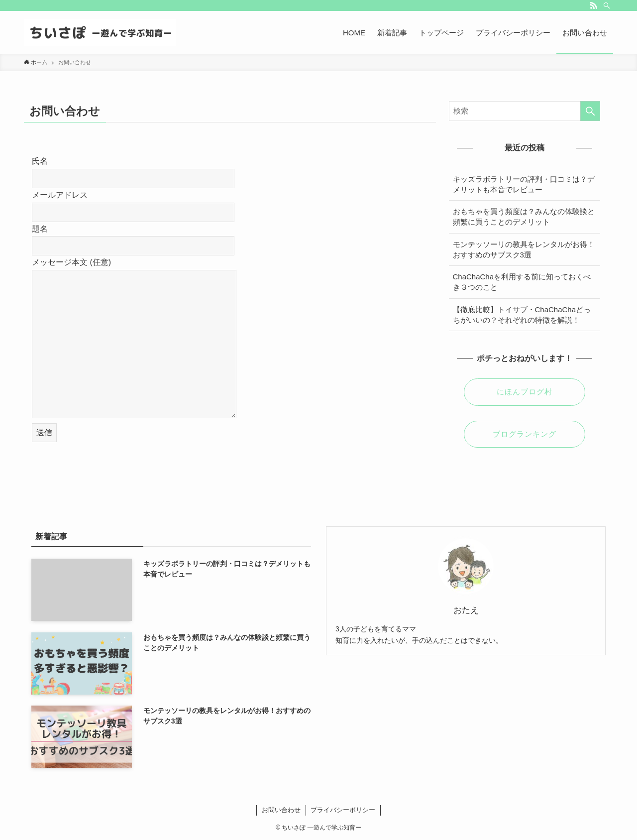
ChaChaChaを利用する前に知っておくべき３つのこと (522, 282)
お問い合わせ (281, 810)
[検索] (607, 5)
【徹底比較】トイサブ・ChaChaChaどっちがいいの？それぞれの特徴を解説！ (522, 315)
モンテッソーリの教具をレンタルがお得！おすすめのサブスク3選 (524, 249)
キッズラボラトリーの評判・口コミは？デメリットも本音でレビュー (524, 184)
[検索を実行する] (590, 111)
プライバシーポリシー (343, 810)
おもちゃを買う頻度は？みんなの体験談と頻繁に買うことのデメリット (524, 217)
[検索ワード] (525, 111)
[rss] (594, 5)
